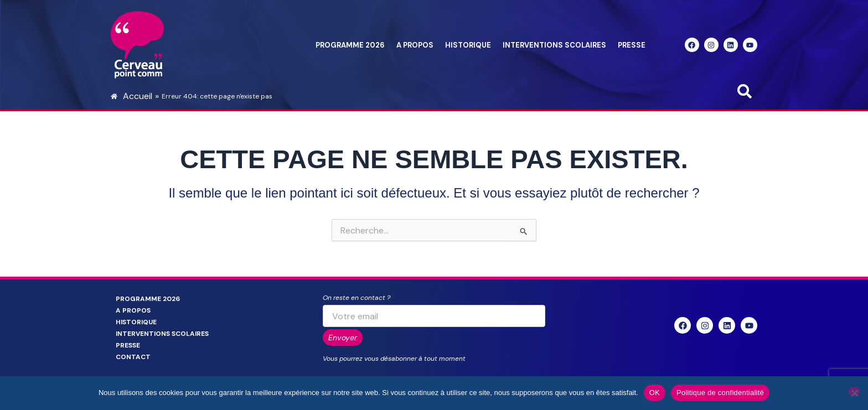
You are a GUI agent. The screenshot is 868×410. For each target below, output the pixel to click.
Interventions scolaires (554, 45)
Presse (632, 45)
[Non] (854, 392)
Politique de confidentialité (720, 393)
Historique (468, 45)
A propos (415, 45)
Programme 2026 (350, 45)
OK (655, 393)
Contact (133, 357)
